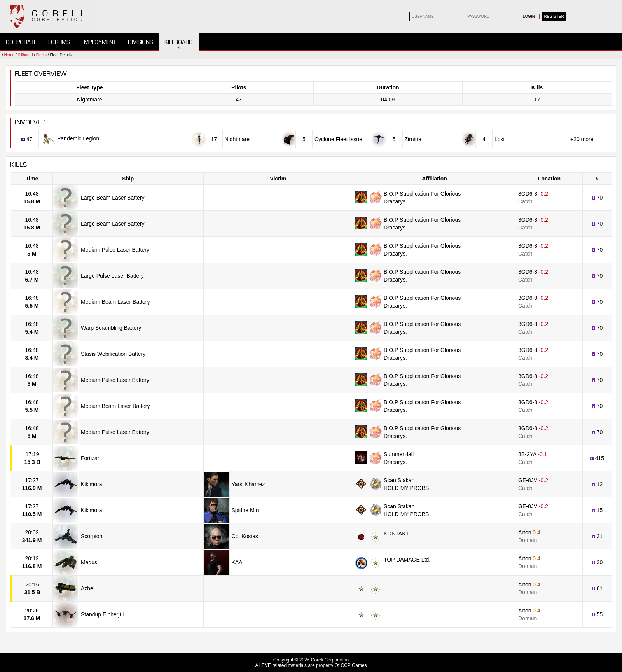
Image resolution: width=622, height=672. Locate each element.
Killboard (179, 42)
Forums (59, 42)
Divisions (140, 42)
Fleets (41, 55)
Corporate (21, 42)
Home (10, 55)
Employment (99, 42)
